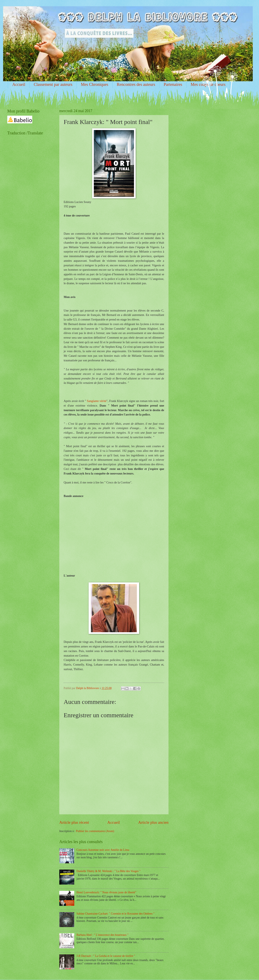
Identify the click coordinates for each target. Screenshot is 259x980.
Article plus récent (74, 822)
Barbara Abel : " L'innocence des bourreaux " (103, 935)
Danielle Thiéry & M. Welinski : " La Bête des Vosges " (109, 871)
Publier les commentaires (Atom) (95, 831)
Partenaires (173, 84)
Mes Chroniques (95, 84)
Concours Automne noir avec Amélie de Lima (103, 850)
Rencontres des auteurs (136, 84)
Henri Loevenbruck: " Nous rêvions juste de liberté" (107, 892)
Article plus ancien (153, 822)
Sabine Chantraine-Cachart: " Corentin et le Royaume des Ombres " (116, 914)
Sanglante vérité (97, 401)
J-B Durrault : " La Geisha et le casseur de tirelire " (106, 956)
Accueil (19, 84)
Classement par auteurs (53, 84)
